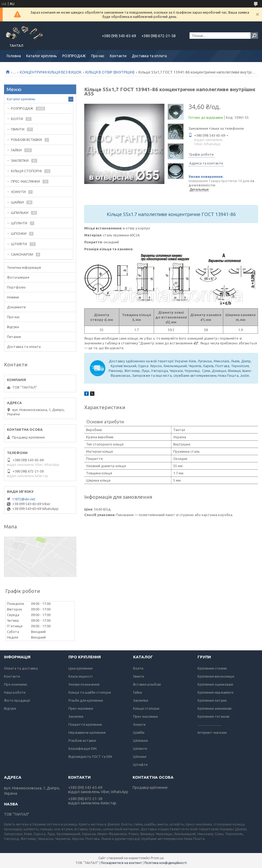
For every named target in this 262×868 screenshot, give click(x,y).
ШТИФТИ (19, 244)
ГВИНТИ (18, 129)
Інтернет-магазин (212, 732)
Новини (13, 297)
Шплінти (140, 748)
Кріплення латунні (212, 700)
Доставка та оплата (149, 56)
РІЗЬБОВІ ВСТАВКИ (26, 140)
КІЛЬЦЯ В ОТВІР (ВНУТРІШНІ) (110, 72)
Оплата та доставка (21, 668)
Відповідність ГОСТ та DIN (90, 756)
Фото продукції (17, 700)
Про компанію (16, 684)
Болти (138, 668)
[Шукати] (254, 36)
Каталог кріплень (42, 56)
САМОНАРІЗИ (22, 254)
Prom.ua (157, 858)
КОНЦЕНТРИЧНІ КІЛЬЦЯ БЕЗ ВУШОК (51, 72)
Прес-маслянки (81, 708)
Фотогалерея (18, 277)
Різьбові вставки (82, 740)
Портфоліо (16, 287)
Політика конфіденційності (166, 863)
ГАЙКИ (16, 150)
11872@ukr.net (24, 499)
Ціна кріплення (80, 668)
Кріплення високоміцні (216, 676)
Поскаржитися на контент (121, 863)
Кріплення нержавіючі (215, 692)
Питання (14, 337)
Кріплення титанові (213, 716)
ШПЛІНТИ (19, 223)
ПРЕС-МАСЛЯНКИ (25, 181)
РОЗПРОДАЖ (74, 56)
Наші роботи (15, 692)
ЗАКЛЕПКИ (20, 160)
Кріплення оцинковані (215, 684)
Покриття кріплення (85, 724)
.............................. (210, 724)
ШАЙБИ (17, 202)
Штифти (140, 765)
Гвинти (139, 676)
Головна (14, 56)
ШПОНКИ (19, 233)
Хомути (139, 724)
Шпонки (140, 756)
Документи (16, 307)
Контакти (118, 56)
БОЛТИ (17, 119)
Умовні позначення (84, 684)
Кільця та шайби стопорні (90, 692)
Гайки (138, 692)
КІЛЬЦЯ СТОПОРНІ (26, 171)
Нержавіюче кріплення (87, 732)
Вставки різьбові (147, 684)
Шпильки (140, 740)
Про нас (98, 56)
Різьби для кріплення (86, 700)
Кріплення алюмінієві (215, 708)
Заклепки (76, 716)
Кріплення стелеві (212, 668)
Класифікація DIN (82, 748)
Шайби (139, 732)
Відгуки (13, 327)
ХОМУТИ (18, 192)
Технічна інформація (24, 267)
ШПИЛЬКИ (20, 213)
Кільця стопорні (146, 708)
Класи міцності (80, 676)
